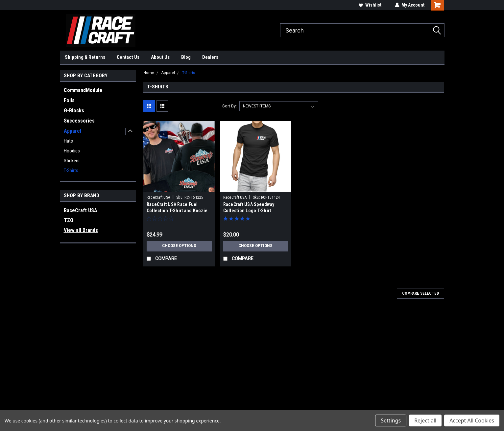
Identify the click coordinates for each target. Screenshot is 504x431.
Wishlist (370, 5)
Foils (69, 100)
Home (149, 73)
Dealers (210, 57)
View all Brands (81, 230)
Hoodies (72, 151)
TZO (69, 220)
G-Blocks (74, 111)
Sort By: (229, 106)
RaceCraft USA (81, 210)
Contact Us (128, 57)
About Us (160, 57)
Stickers (72, 161)
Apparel (72, 131)
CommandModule (83, 90)
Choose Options (179, 246)
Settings (391, 420)
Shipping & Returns (85, 57)
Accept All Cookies (472, 420)
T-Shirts (71, 170)
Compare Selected (420, 293)
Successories (79, 121)
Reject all (425, 420)
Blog (186, 57)
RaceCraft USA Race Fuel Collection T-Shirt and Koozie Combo (177, 211)
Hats (68, 141)
